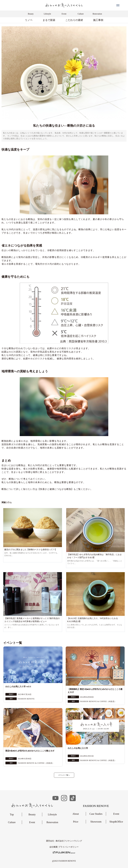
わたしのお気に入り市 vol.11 (18, 686)
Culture (12, 822)
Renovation (52, 822)
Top (12, 814)
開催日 (11, 694)
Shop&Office (116, 822)
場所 (11, 699)
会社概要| (54, 847)
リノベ (29, 20)
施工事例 (98, 20)
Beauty (32, 814)
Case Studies (96, 814)
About (76, 814)
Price (76, 822)
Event (32, 822)
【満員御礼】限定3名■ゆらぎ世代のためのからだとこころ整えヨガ (95, 691)
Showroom (96, 822)
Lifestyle (52, 814)
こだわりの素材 (74, 20)
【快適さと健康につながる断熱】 (56, 489)
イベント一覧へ (64, 775)
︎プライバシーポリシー (68, 847)
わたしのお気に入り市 (78, 748)
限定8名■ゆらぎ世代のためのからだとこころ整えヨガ (30, 751)
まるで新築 (49, 20)
